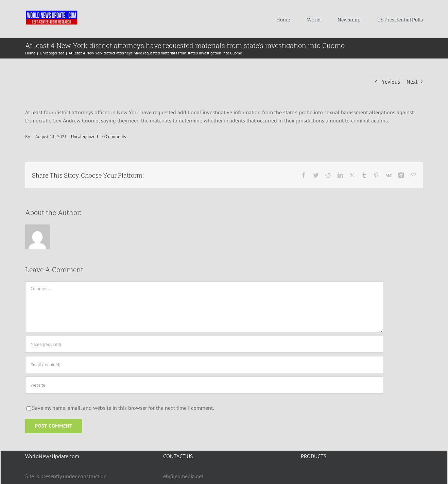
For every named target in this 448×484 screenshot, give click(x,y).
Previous (390, 82)
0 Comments (114, 137)
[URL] (204, 385)
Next (412, 82)
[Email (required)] (204, 365)
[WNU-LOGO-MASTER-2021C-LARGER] (52, 12)
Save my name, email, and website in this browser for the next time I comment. (123, 408)
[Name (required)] (204, 344)
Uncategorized (84, 137)
